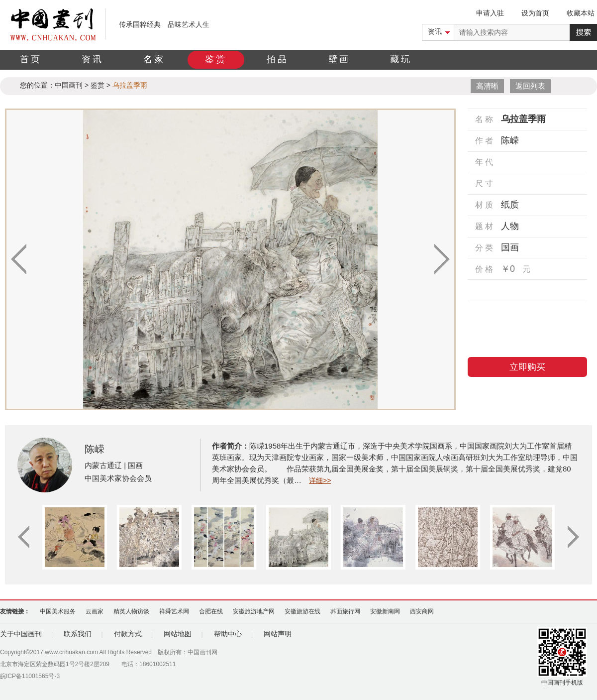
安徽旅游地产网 (254, 611)
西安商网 (422, 611)
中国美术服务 (58, 611)
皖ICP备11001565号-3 (30, 676)
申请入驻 (490, 13)
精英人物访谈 (131, 611)
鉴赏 (216, 59)
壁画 (339, 59)
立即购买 (527, 367)
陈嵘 (95, 449)
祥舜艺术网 (174, 611)
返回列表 (530, 86)
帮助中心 (228, 634)
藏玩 (401, 59)
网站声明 (278, 634)
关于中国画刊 (21, 634)
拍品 (278, 59)
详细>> (320, 480)
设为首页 (535, 13)
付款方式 (128, 634)
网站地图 (178, 634)
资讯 (93, 59)
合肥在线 (211, 611)
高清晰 (487, 86)
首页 (31, 59)
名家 (154, 59)
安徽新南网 (385, 611)
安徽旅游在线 (302, 611)
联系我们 (78, 634)
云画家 (95, 611)
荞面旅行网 (345, 611)
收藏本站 (581, 13)
